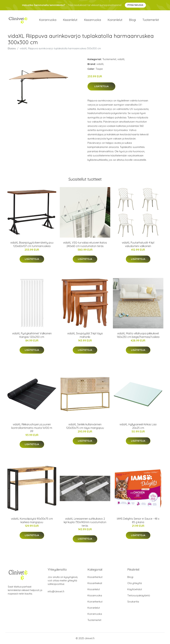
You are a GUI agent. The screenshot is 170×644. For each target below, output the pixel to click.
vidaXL (121, 59)
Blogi (132, 20)
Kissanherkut (95, 577)
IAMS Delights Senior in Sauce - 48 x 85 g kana (138, 520)
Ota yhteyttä (135, 583)
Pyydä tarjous (135, 5)
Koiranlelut (115, 20)
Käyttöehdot (135, 589)
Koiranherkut (95, 602)
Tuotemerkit (151, 20)
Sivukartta (133, 602)
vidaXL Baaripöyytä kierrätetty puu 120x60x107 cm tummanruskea (32, 244)
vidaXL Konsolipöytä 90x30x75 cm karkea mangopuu (32, 520)
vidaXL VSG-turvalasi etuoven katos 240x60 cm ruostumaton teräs (85, 244)
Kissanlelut (70, 20)
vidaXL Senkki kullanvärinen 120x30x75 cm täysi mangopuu (85, 426)
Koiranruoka (48, 20)
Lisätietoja (101, 86)
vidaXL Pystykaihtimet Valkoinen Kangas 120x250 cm (32, 335)
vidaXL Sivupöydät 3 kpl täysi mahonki (85, 335)
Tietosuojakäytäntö (139, 595)
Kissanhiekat (95, 583)
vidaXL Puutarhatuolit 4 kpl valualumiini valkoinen (138, 244)
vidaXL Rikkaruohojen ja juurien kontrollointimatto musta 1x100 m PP (32, 428)
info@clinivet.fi (56, 591)
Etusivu (12, 48)
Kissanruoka (92, 20)
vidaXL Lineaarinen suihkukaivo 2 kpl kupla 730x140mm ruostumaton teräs (85, 522)
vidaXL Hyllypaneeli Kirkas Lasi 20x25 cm (138, 426)
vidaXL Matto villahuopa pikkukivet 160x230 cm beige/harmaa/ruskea (138, 335)
